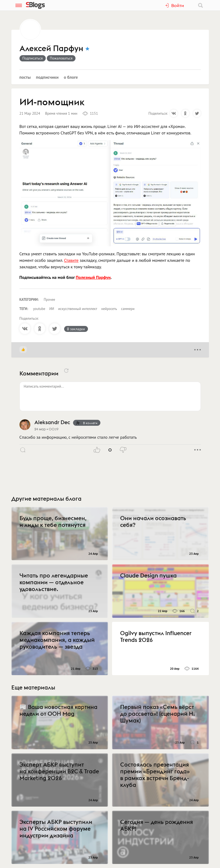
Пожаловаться (61, 58)
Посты (25, 77)
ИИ (52, 309)
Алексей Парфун (51, 49)
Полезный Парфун (93, 277)
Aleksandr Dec (52, 422)
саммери (128, 309)
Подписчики (47, 77)
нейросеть (109, 309)
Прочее (50, 300)
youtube (39, 309)
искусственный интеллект (78, 309)
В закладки (76, 329)
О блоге (71, 77)
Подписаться (33, 58)
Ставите (71, 260)
